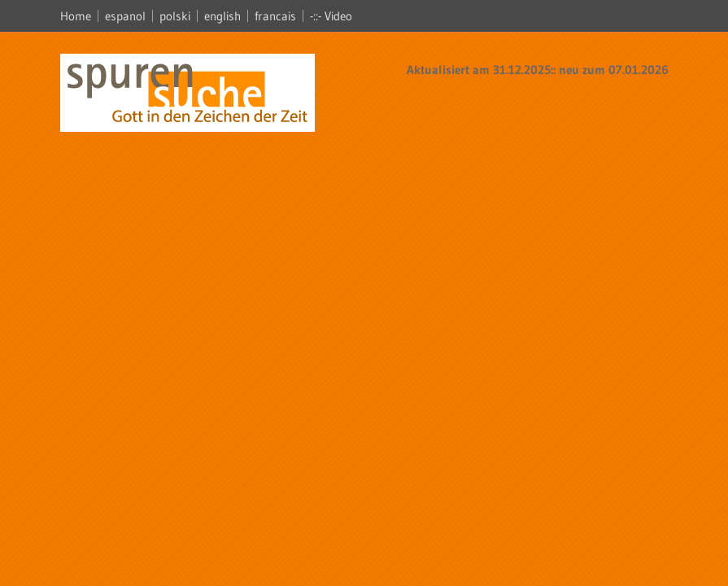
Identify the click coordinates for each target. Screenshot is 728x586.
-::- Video (331, 16)
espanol (125, 16)
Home (76, 16)
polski (175, 16)
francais (275, 16)
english (222, 16)
